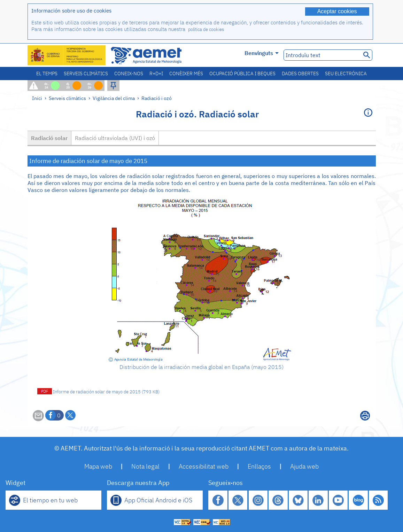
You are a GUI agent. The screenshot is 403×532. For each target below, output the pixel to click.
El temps (47, 74)
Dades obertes (300, 74)
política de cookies (206, 29)
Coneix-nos (129, 74)
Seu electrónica (346, 74)
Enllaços (259, 466)
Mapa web (98, 466)
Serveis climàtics (86, 74)
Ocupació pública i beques (242, 74)
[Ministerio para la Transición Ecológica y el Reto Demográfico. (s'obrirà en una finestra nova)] (67, 55)
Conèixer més (186, 74)
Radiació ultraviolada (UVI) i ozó (115, 138)
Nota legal (145, 466)
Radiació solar (49, 138)
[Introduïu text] (322, 55)
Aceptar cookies (337, 11)
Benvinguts (262, 53)
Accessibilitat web (204, 466)
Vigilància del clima (114, 98)
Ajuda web (304, 466)
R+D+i (156, 74)
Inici (37, 98)
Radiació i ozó (157, 98)
